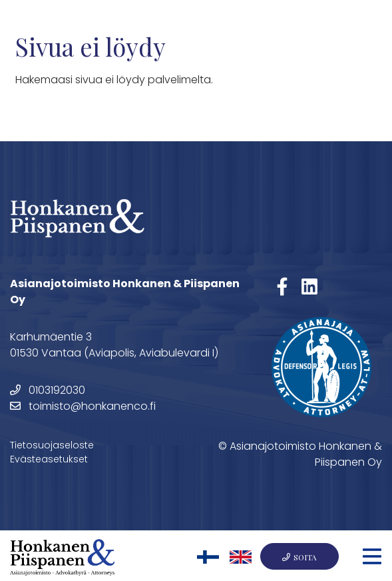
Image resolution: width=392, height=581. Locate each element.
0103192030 (48, 390)
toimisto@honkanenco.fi (83, 406)
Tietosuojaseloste (52, 445)
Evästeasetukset (49, 459)
